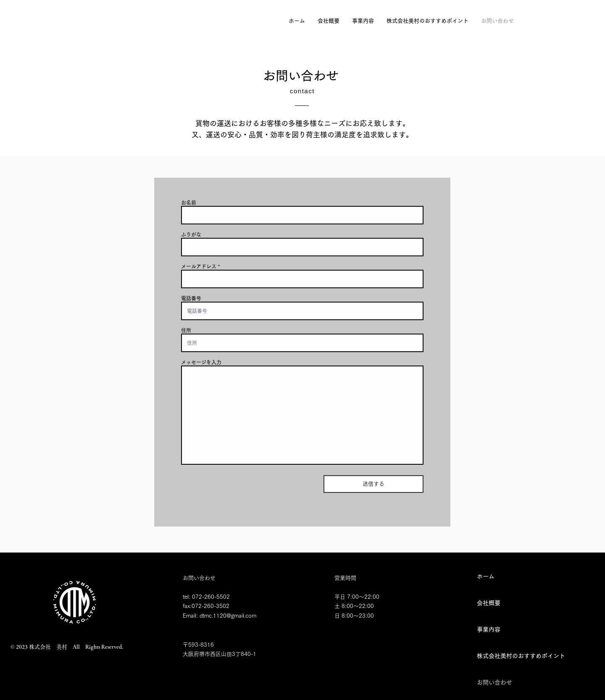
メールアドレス (199, 266)
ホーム (486, 576)
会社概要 (489, 603)
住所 (186, 330)
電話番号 (191, 298)
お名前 (189, 203)
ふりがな (191, 234)
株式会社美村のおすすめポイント (506, 656)
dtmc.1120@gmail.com (228, 616)
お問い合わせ (495, 682)
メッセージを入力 (201, 362)
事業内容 (489, 629)
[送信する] (374, 484)
